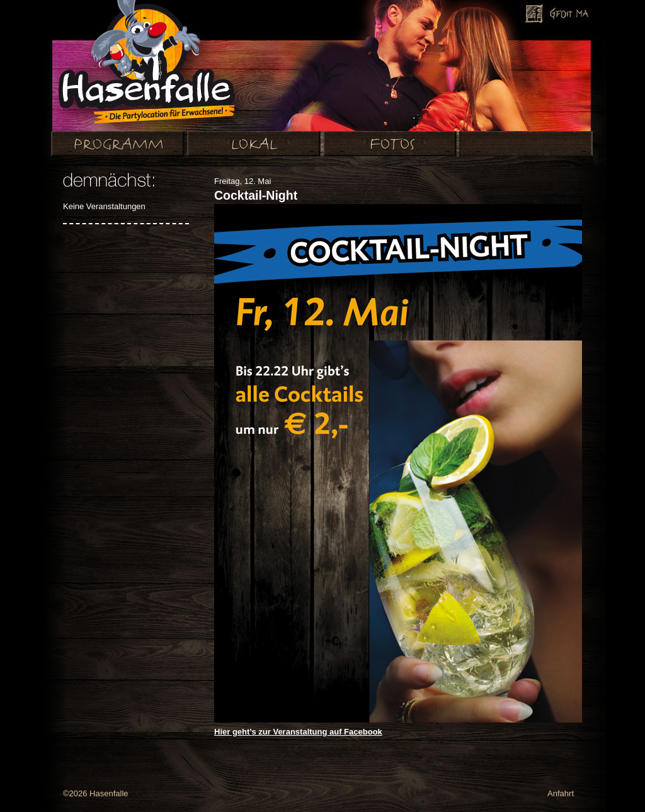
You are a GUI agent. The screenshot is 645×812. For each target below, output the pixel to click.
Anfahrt (561, 793)
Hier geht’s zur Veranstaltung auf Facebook (298, 732)
